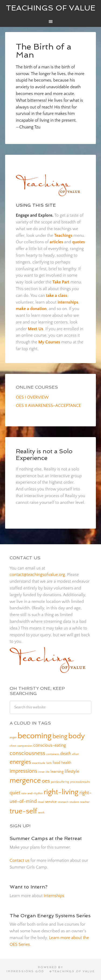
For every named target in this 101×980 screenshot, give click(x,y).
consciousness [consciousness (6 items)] (27, 753)
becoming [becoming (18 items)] (34, 736)
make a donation (31, 309)
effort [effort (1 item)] (76, 754)
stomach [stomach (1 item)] (63, 802)
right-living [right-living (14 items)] (61, 792)
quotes (79, 242)
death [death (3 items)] (66, 754)
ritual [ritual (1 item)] (41, 802)
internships (68, 302)
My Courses (49, 342)
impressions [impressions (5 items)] (24, 771)
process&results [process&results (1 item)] (80, 782)
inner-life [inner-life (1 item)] (44, 772)
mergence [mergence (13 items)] (25, 781)
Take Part (61, 282)
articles (56, 242)
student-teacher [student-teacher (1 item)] (79, 802)
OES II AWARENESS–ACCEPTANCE (48, 406)
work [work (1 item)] (41, 813)
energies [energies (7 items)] (20, 762)
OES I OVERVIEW (32, 397)
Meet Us (35, 329)
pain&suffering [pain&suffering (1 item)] (60, 782)
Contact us (20, 860)
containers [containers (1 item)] (53, 754)
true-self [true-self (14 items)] (23, 811)
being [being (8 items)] (60, 736)
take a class (57, 296)
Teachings (63, 236)
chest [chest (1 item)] (13, 746)
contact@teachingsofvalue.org (37, 575)
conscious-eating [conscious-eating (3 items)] (50, 745)
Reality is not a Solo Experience (44, 454)
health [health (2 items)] (66, 763)
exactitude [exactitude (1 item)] (39, 763)
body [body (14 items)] (77, 736)
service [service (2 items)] (51, 802)
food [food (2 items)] (57, 763)
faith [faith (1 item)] (49, 763)
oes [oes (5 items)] (46, 781)
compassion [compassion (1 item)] (25, 746)
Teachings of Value (51, 8)
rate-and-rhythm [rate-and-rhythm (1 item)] (32, 793)
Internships (54, 896)
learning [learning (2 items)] (57, 772)
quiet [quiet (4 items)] (15, 793)
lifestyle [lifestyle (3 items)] (72, 771)
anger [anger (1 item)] (13, 737)
